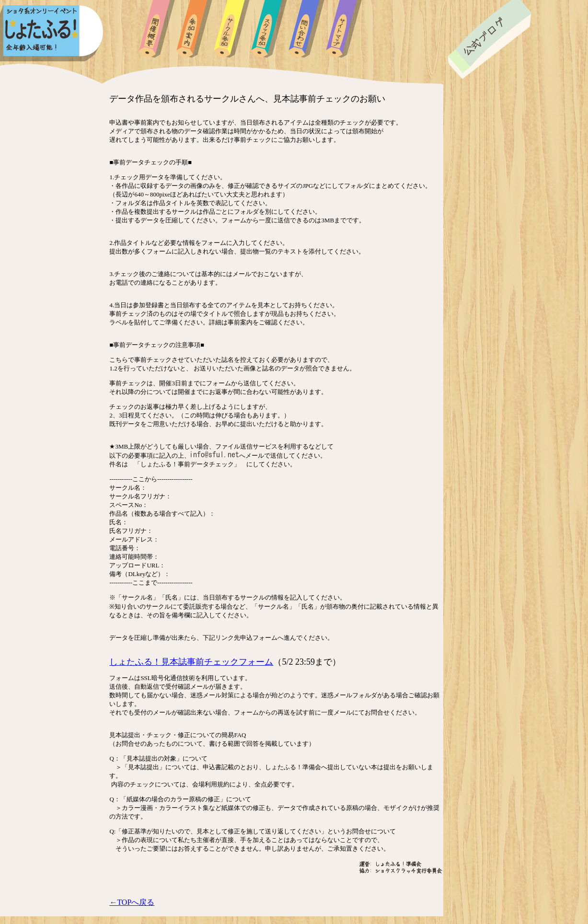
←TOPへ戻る (132, 902)
